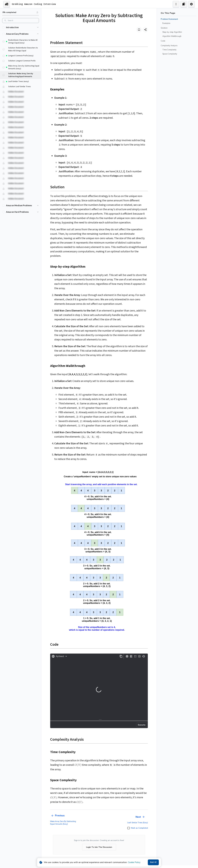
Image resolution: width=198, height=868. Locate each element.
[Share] (145, 30)
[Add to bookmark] (139, 30)
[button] (21, 27)
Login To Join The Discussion (99, 847)
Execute (142, 725)
